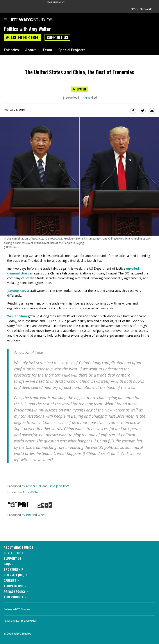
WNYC (42, 515)
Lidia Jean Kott (59, 486)
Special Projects (72, 50)
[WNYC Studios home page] (37, 20)
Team (47, 50)
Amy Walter (31, 492)
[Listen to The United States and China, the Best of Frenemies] (79, 89)
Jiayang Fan (16, 291)
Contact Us (13, 553)
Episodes (11, 50)
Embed (90, 98)
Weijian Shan (17, 316)
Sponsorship (15, 569)
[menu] (6, 20)
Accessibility (15, 597)
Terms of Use (15, 586)
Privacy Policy (16, 591)
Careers (11, 580)
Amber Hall (34, 486)
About (31, 50)
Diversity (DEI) (15, 575)
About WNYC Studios (20, 547)
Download (71, 98)
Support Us (57, 37)
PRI (28, 515)
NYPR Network (143, 9)
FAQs (9, 564)
